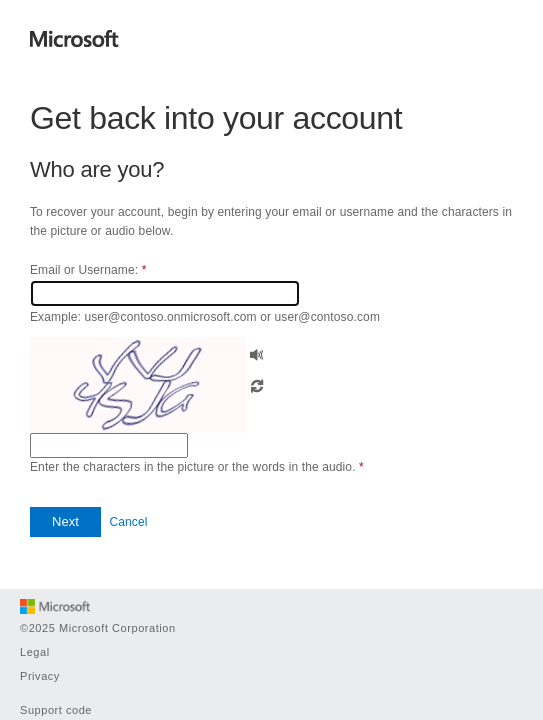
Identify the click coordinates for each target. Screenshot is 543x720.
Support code (56, 710)
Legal (35, 652)
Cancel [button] (128, 522)
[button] (257, 352)
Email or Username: (88, 270)
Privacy (40, 676)
